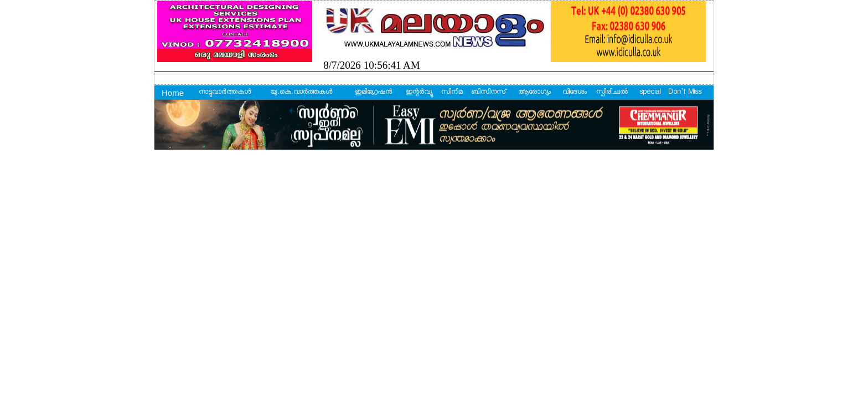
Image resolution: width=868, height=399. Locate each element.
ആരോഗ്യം (534, 93)
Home (173, 93)
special (650, 93)
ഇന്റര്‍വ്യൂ (419, 93)
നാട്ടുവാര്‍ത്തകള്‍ (225, 93)
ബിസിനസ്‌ (488, 93)
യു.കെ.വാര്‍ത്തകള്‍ (301, 93)
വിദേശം (575, 93)
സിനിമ (452, 93)
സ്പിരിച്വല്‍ (612, 93)
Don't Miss (685, 93)
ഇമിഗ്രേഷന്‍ (373, 93)
